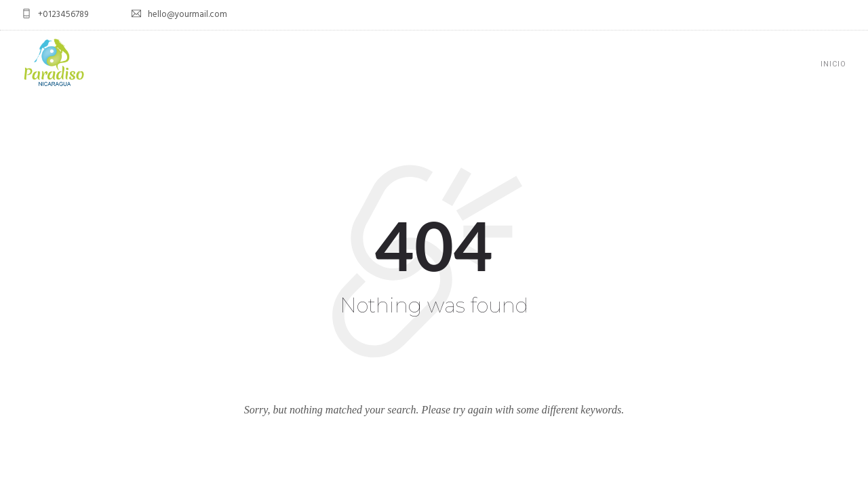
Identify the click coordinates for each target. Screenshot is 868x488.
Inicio (833, 64)
